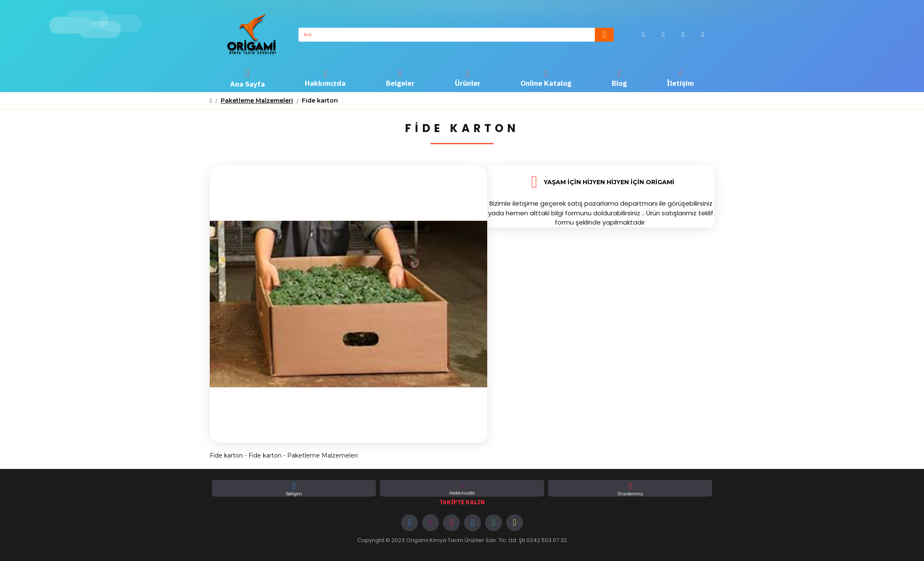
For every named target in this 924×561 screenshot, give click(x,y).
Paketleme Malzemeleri (257, 101)
